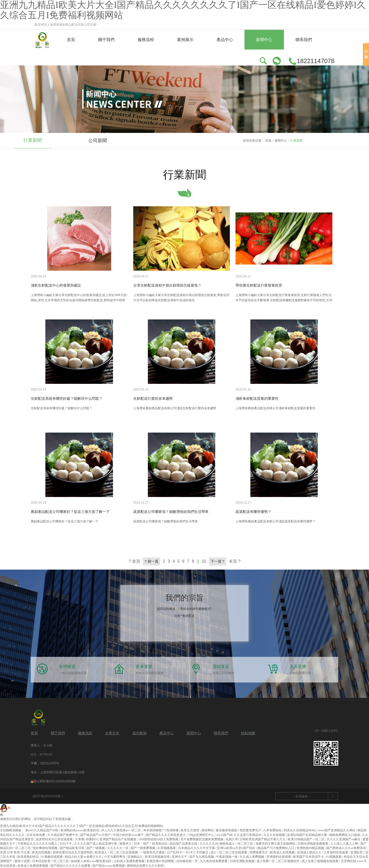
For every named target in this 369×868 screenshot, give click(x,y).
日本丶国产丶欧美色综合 (151, 844)
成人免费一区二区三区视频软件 (278, 861)
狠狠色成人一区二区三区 (237, 844)
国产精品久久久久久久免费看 (71, 866)
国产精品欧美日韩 (72, 848)
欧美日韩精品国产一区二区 (307, 839)
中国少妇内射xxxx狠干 (129, 835)
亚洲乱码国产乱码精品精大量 (307, 835)
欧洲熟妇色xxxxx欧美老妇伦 (80, 830)
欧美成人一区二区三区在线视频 (117, 852)
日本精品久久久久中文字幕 (197, 848)
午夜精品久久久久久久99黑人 (38, 844)
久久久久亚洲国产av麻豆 (344, 839)
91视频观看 (334, 857)
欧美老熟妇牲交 (29, 857)
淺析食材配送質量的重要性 (257, 399)
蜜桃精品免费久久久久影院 (146, 866)
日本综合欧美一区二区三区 (51, 861)
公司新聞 (98, 141)
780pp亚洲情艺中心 (202, 835)
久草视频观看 (167, 848)
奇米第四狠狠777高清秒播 (161, 830)
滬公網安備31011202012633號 (53, 781)
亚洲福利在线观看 (279, 857)
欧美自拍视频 (42, 852)
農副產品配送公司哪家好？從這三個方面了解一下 (70, 512)
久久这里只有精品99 (248, 835)
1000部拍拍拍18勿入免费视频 (159, 839)
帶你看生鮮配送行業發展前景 (259, 285)
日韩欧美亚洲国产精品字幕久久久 (263, 839)
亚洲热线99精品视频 (311, 848)
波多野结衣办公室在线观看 (55, 839)
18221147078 (49, 763)
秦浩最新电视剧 (227, 830)
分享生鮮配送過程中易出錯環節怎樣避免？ (167, 285)
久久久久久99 (209, 844)
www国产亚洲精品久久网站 (337, 830)
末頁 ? (235, 561)
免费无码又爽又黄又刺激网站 (276, 844)
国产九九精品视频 (202, 857)
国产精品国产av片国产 (96, 835)
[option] (33, 141)
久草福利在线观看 (336, 852)
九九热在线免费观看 (214, 861)
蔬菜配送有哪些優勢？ (253, 512)
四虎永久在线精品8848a (300, 830)
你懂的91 (92, 839)
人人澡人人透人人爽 (345, 844)
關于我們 (106, 40)
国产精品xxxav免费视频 (109, 866)
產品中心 (225, 40)
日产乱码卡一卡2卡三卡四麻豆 (188, 852)
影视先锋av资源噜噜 (161, 861)
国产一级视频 (96, 848)
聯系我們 (304, 40)
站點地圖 (248, 733)
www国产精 (224, 835)
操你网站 (208, 830)
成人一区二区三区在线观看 (229, 852)
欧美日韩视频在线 (158, 857)
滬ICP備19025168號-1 (48, 796)
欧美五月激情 (190, 830)
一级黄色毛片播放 (153, 852)
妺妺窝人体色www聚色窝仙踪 (92, 861)
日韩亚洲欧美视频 (243, 861)
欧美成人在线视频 (283, 852)
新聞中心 (264, 40)
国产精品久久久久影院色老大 (166, 835)
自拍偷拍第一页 (187, 861)
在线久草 (232, 839)
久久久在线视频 (275, 835)
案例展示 (185, 40)
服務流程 (146, 40)
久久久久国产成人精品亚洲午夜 (96, 844)
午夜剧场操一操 (227, 857)
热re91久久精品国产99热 (42, 830)
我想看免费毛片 (251, 830)
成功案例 (139, 733)
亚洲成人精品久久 (310, 852)
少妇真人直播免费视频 (130, 861)
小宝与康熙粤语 (115, 857)
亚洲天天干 (180, 857)
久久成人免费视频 (252, 857)
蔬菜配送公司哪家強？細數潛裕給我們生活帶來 (171, 512)
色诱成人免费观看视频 (33, 866)
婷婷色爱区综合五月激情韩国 (73, 852)
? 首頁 (134, 561)
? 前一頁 (151, 561)
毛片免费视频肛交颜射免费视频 (202, 839)
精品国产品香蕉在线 (184, 844)
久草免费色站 (273, 830)
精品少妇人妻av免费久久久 (84, 857)
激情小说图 (22, 861)
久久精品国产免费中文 (63, 835)
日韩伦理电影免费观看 (313, 844)
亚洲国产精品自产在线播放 (118, 839)
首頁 (71, 40)
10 (204, 561)
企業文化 (112, 733)
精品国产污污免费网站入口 (276, 848)
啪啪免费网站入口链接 (345, 835)
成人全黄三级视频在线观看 (320, 861)
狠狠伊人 (126, 844)
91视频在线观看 (52, 857)
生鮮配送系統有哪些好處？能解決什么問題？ (67, 399)
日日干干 (66, 844)
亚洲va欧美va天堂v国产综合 (237, 848)
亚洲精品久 (135, 857)
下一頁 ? (218, 561)
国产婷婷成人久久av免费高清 (346, 848)
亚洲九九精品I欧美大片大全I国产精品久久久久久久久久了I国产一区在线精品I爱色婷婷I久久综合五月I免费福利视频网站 (81, 826)
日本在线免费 (36, 835)
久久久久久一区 (118, 848)
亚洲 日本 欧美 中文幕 (15, 852)
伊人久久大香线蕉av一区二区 (121, 830)
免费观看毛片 (259, 852)
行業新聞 (33, 140)
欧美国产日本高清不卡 (309, 857)
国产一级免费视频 (143, 848)
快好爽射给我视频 (45, 848)
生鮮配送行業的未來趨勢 (153, 399)
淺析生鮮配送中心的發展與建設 (56, 285)
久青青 (80, 839)
